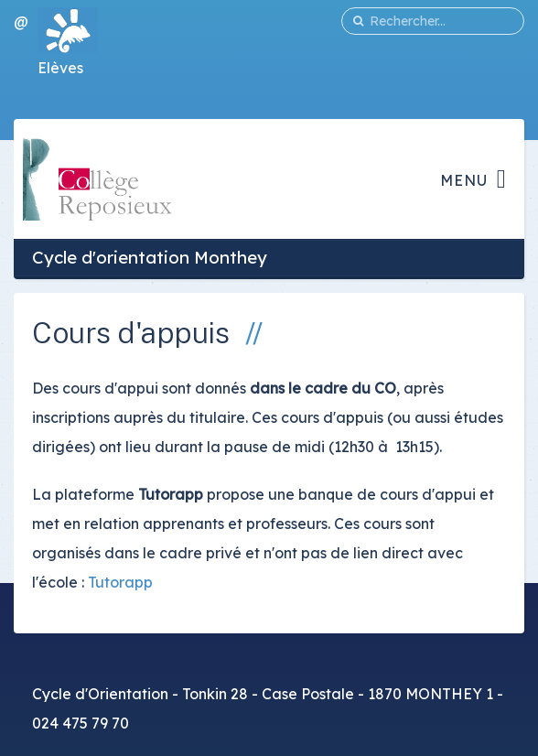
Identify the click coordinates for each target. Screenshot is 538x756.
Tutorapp (120, 582)
